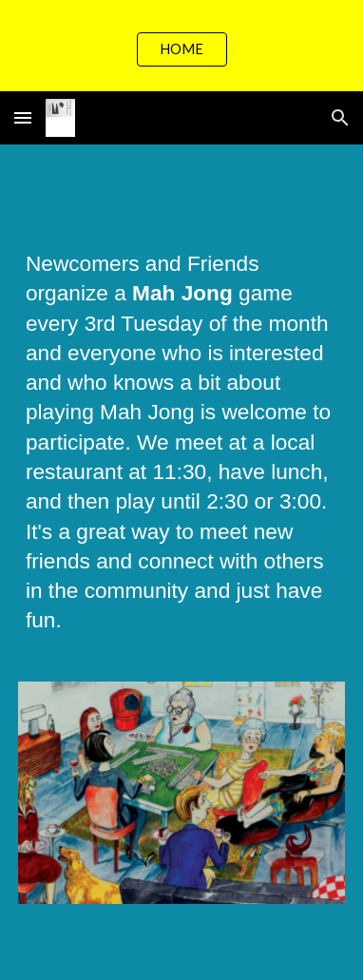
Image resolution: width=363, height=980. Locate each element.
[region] (181, 46)
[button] (23, 117)
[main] (181, 451)
